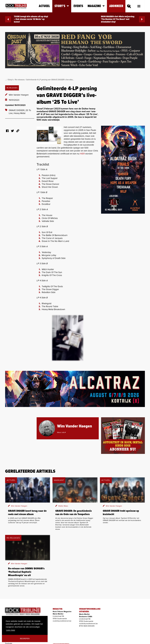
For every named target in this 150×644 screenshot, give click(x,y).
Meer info (61, 432)
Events (78, 6)
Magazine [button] (96, 6)
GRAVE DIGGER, (17, 110)
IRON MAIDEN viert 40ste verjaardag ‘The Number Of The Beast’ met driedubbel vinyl (123, 19)
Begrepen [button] (25, 638)
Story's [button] (62, 6)
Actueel (44, 6)
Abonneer (116, 6)
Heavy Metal (19, 113)
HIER (82, 154)
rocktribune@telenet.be (62, 621)
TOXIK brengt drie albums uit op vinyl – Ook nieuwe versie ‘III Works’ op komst (27, 19)
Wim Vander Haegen (19, 95)
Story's (11, 80)
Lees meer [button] (11, 630)
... (6, 80)
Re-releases (20, 80)
